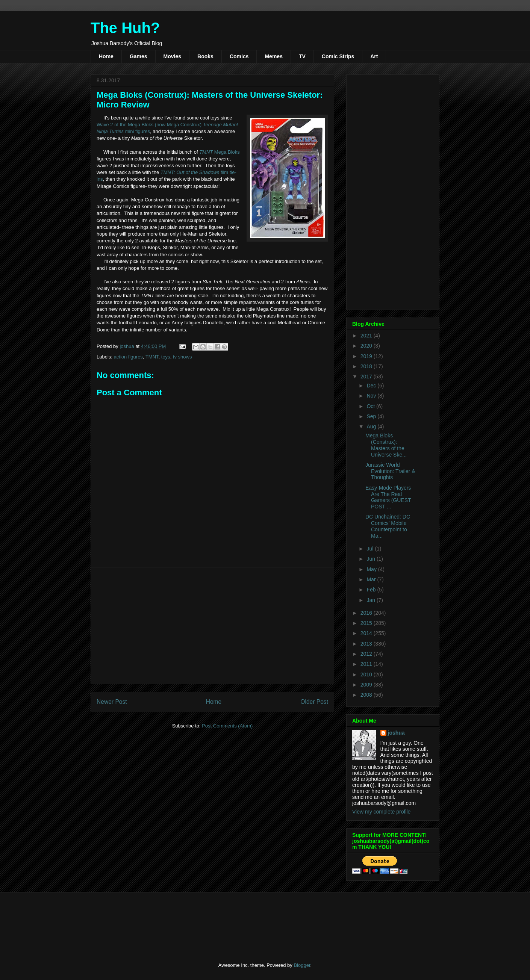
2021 (367, 336)
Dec (372, 386)
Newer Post (112, 702)
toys (166, 357)
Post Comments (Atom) (227, 726)
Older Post (314, 702)
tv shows (182, 357)
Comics (239, 56)
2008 (367, 695)
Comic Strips (338, 56)
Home (106, 56)
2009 (367, 685)
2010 (367, 675)
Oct (371, 406)
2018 (367, 366)
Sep (372, 416)
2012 (367, 654)
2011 (367, 664)
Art (374, 56)
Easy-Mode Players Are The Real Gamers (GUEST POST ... (388, 497)
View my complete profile (381, 812)
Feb (372, 590)
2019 (367, 356)
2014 (367, 633)
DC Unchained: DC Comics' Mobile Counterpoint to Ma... (388, 526)
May (372, 569)
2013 (367, 644)
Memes (273, 56)
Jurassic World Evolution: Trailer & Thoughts (390, 471)
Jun (371, 559)
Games (139, 56)
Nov (372, 396)
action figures (128, 357)
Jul (371, 549)
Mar (372, 579)
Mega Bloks (220, 152)
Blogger (302, 965)
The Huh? (125, 28)
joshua (396, 733)
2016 (367, 613)
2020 (367, 346)
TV (302, 56)
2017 (367, 377)
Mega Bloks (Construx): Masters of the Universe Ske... (386, 445)
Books (205, 56)
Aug (372, 426)
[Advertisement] (212, 626)
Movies (172, 56)
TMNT (152, 357)
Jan (371, 600)
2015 (367, 623)
